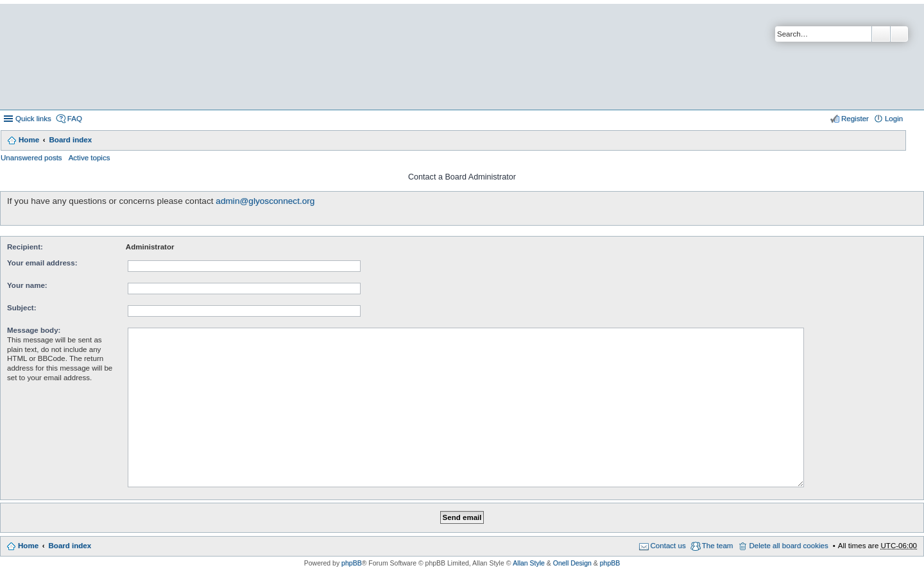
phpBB (352, 563)
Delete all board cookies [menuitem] (788, 546)
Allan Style (529, 563)
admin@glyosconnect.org (265, 201)
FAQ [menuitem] (75, 119)
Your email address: (42, 263)
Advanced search (899, 34)
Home (29, 140)
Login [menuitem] (894, 119)
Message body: (34, 330)
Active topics (90, 158)
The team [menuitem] (718, 546)
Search (881, 34)
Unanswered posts (31, 158)
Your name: (27, 285)
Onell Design (572, 563)
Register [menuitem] (855, 119)
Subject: (22, 308)
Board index (70, 140)
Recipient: (25, 247)
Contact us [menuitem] (668, 546)
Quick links (33, 119)
